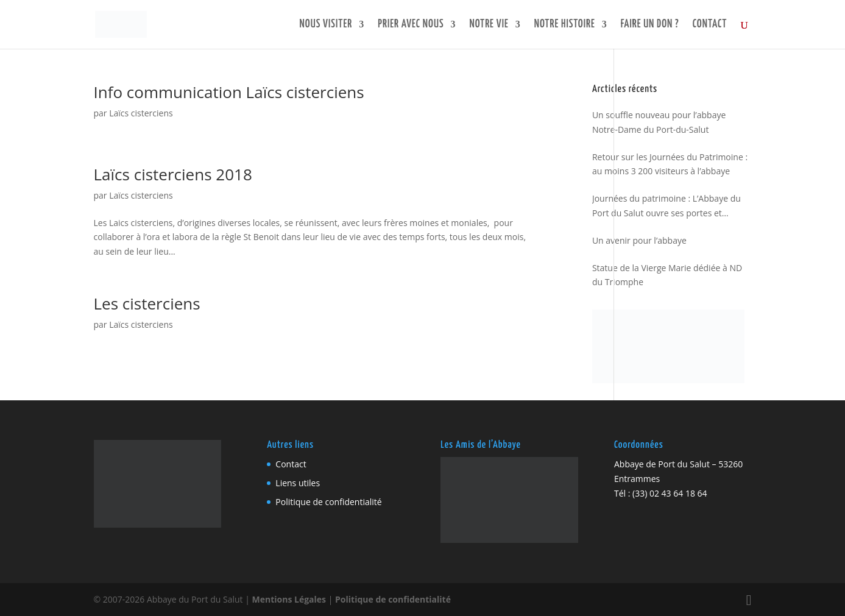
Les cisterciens (147, 303)
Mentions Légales (289, 599)
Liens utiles (298, 483)
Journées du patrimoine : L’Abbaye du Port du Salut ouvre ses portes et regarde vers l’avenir (666, 207)
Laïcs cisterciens (141, 113)
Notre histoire (565, 25)
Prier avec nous (411, 25)
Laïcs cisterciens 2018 (173, 174)
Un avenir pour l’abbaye (639, 240)
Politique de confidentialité (328, 502)
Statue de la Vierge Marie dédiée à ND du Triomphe (667, 275)
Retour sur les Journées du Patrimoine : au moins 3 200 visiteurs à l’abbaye (670, 164)
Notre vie (489, 25)
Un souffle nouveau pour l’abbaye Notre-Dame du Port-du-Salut (659, 122)
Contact (710, 25)
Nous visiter (326, 25)
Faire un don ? (650, 25)
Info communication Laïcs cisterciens (229, 92)
